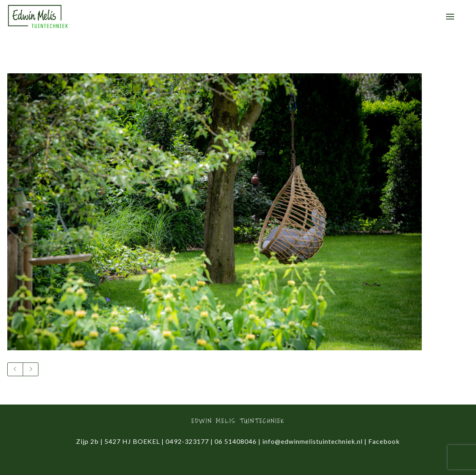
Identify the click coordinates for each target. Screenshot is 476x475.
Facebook (384, 441)
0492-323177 (187, 441)
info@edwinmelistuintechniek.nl (312, 441)
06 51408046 (236, 441)
